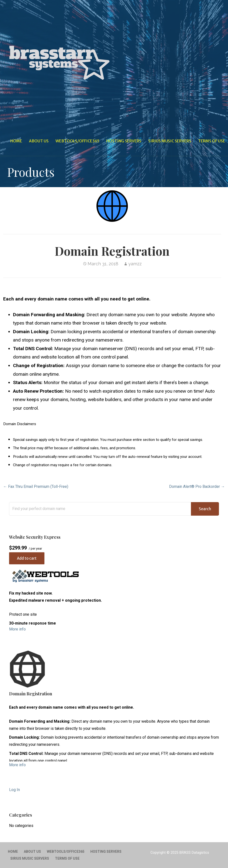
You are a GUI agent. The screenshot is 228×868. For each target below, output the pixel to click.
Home (16, 141)
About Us (39, 141)
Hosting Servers (124, 141)
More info (17, 629)
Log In (14, 790)
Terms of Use (212, 141)
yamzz (135, 264)
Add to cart (27, 558)
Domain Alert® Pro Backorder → (197, 486)
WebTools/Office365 (77, 141)
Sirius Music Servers (170, 141)
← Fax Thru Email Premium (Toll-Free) (36, 486)
